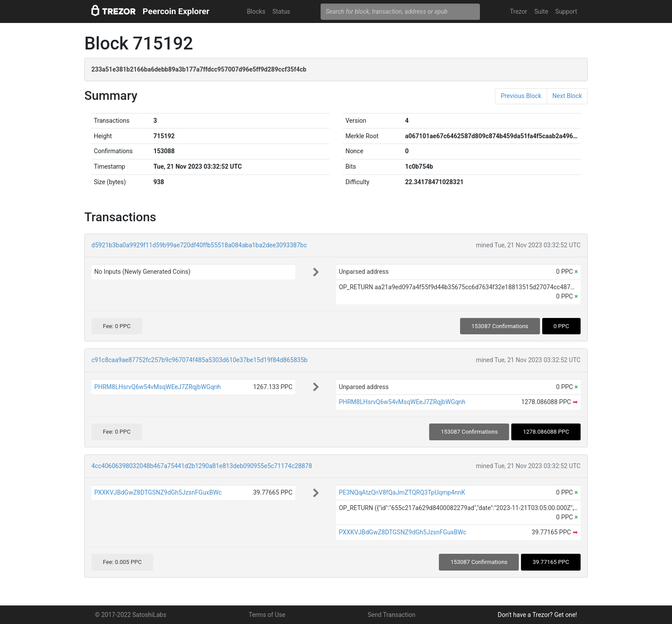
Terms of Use (267, 615)
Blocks (256, 11)
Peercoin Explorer (176, 11)
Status (281, 11)
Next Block (567, 96)
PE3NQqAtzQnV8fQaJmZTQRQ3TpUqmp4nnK (402, 492)
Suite (541, 11)
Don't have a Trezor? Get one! (537, 615)
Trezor (519, 11)
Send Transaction (392, 615)
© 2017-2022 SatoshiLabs (131, 615)
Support (566, 11)
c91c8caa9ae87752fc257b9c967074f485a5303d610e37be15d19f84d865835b (199, 360)
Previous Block (521, 96)
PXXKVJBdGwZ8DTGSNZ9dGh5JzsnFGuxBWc (158, 492)
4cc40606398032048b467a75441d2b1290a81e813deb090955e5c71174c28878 (202, 466)
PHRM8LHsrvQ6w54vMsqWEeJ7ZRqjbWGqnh (157, 387)
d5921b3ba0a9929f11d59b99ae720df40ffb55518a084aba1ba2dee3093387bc (199, 245)
